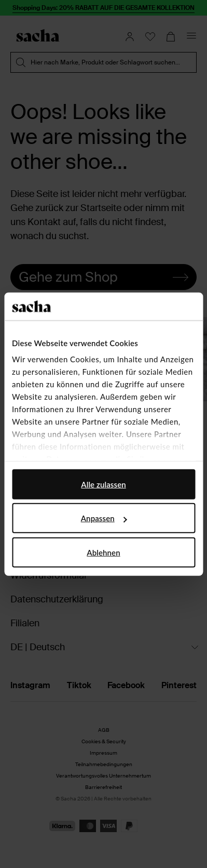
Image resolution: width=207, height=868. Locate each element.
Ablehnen (103, 552)
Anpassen (104, 518)
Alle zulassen (103, 484)
